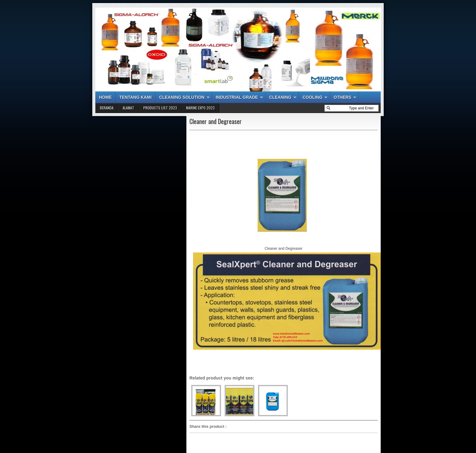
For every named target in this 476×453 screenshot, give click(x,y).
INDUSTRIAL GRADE (237, 97)
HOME (105, 97)
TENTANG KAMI (135, 97)
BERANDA (107, 108)
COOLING (313, 97)
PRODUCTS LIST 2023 (160, 108)
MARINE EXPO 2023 (200, 108)
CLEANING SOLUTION (182, 97)
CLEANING (280, 97)
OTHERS (342, 97)
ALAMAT (128, 108)
